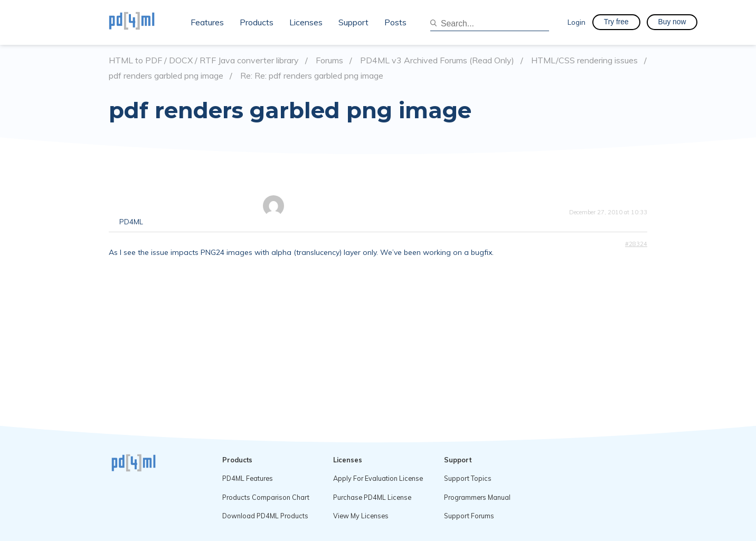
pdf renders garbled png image (166, 76)
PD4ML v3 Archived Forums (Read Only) (437, 60)
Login (577, 22)
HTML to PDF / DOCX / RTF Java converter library (204, 60)
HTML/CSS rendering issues (584, 60)
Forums (329, 60)
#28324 (636, 244)
